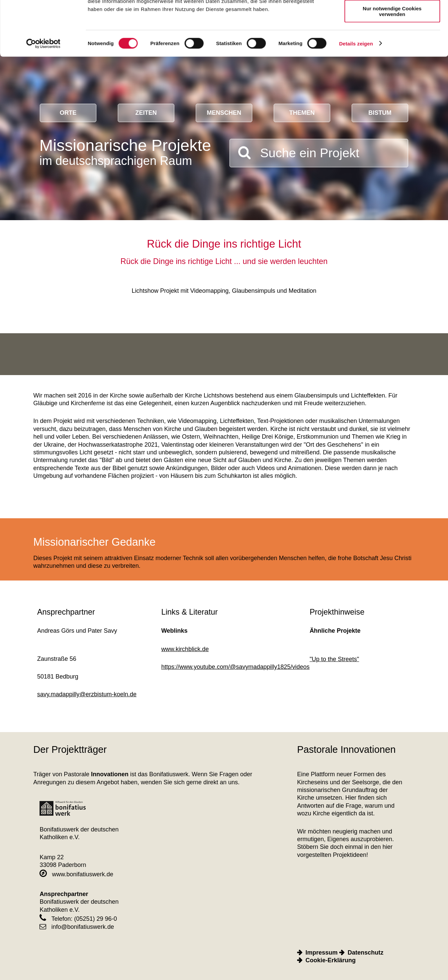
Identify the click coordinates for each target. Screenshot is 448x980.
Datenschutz (366, 953)
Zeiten (146, 113)
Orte (68, 113)
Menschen (224, 113)
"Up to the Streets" (334, 659)
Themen (302, 113)
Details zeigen (356, 91)
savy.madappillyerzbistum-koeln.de (87, 694)
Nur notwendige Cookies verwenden (392, 59)
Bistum (380, 113)
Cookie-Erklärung (331, 960)
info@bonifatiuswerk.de (77, 927)
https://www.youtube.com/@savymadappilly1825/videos (236, 667)
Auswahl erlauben (392, 36)
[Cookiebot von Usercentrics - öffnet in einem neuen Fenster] (43, 91)
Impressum (322, 953)
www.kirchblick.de (185, 649)
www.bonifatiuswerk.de (76, 874)
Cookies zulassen (392, 17)
